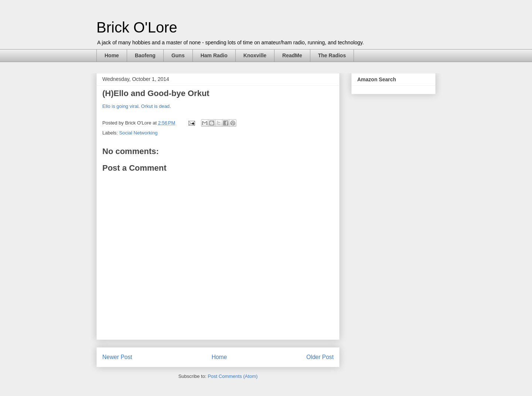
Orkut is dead (155, 106)
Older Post (320, 357)
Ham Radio (214, 55)
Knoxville (255, 55)
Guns (178, 55)
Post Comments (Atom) (233, 376)
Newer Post (117, 357)
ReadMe (292, 55)
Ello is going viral (120, 106)
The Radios (332, 55)
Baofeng (145, 55)
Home (112, 55)
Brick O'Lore (137, 27)
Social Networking (139, 133)
